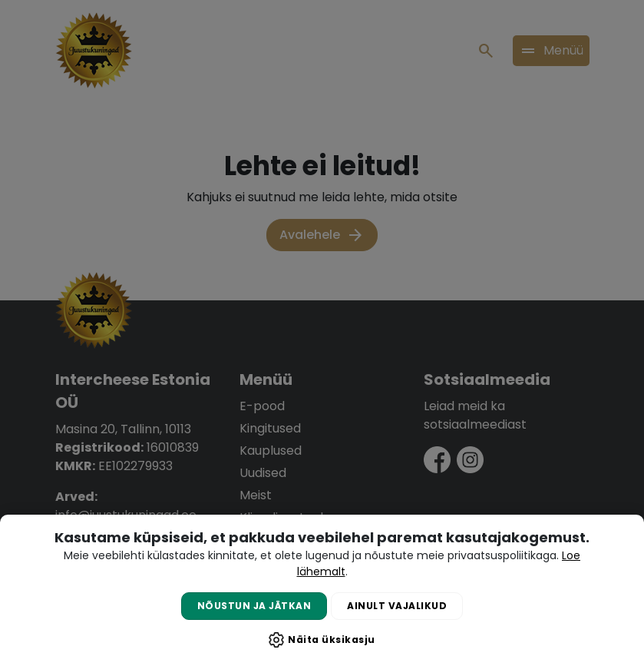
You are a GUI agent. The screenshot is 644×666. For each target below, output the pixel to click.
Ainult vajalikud (397, 606)
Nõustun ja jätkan (254, 606)
